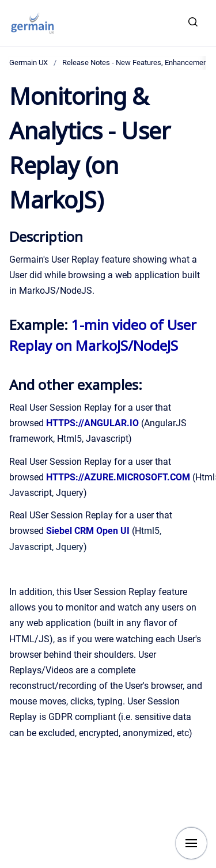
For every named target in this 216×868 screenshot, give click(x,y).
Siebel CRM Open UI (88, 531)
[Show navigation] (191, 843)
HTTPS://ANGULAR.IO (92, 423)
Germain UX (29, 62)
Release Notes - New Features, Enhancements (138, 62)
